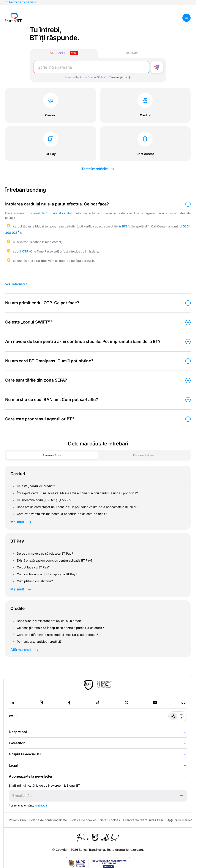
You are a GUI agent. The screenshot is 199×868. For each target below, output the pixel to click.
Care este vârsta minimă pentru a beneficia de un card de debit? (62, 514)
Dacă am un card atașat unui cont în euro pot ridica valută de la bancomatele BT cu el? (77, 507)
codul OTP (21, 251)
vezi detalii (41, 806)
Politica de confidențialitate (48, 820)
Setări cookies (110, 820)
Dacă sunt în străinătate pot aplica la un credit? (50, 621)
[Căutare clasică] (132, 53)
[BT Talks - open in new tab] (183, 702)
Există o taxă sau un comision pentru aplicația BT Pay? (55, 560)
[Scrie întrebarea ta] (92, 67)
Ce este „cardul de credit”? (36, 486)
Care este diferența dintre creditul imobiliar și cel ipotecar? (57, 635)
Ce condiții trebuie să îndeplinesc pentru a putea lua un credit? (60, 628)
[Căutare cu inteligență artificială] (64, 53)
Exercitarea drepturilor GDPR (143, 820)
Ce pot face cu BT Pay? (33, 567)
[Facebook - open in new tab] (69, 702)
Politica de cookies (83, 820)
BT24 (126, 226)
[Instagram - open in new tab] (41, 702)
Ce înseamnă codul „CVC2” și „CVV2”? (44, 500)
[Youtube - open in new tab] (155, 702)
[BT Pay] (89, 685)
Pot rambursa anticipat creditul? (39, 642)
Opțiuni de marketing (181, 820)
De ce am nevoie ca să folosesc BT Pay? (45, 553)
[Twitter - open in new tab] (126, 702)
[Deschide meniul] (186, 18)
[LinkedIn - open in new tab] (12, 702)
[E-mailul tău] (92, 796)
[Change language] (15, 716)
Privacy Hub (17, 820)
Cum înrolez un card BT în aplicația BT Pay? (47, 574)
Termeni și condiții (120, 77)
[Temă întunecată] (178, 716)
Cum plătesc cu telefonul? (35, 581)
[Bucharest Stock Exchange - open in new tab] (104, 685)
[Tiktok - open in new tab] (98, 702)
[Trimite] (182, 796)
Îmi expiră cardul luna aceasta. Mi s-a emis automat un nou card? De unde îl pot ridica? (77, 493)
